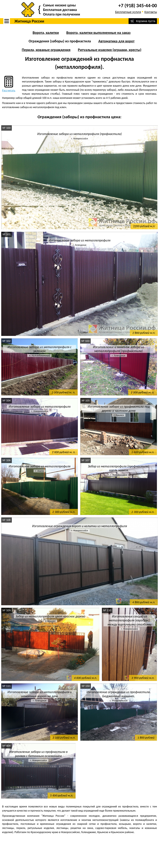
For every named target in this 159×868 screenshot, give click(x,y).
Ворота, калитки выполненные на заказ (98, 33)
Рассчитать (9, 84)
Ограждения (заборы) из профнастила (60, 41)
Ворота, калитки (46, 33)
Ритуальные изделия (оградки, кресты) (110, 50)
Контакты (151, 12)
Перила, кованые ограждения (46, 50)
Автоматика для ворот (116, 41)
